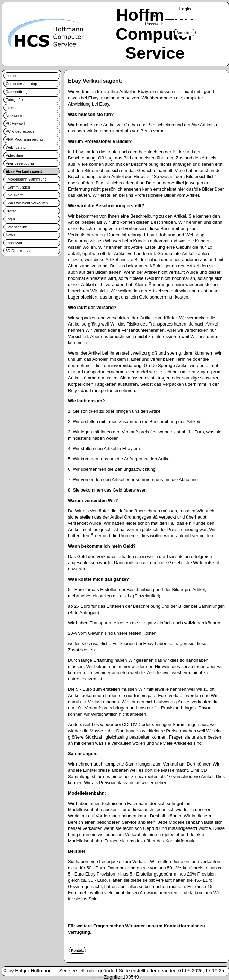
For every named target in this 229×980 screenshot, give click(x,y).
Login (10, 219)
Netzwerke (15, 116)
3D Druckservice (20, 251)
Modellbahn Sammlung (26, 179)
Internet (12, 108)
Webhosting (16, 147)
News (10, 235)
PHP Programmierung (24, 139)
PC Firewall (15, 123)
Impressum (15, 243)
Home (11, 76)
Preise (11, 211)
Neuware (14, 195)
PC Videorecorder (21, 131)
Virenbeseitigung (20, 163)
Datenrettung (17, 92)
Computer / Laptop (21, 84)
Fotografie (14, 100)
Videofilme (14, 155)
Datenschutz (16, 227)
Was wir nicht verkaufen (27, 203)
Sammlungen (18, 187)
